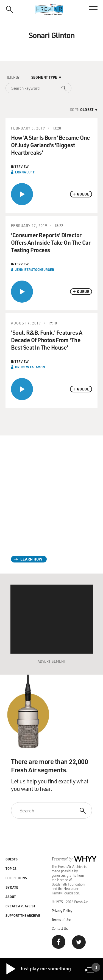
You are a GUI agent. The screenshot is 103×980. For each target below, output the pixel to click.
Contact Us (60, 928)
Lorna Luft (25, 172)
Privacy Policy (62, 911)
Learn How (31, 559)
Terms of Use (62, 919)
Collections (16, 878)
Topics (11, 868)
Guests (12, 859)
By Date (12, 887)
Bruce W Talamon (30, 367)
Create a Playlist (20, 906)
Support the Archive (23, 915)
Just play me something (38, 969)
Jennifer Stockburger (35, 270)
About (11, 897)
